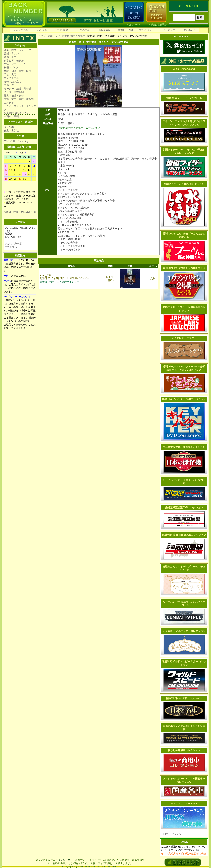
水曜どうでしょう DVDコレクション (184, 184)
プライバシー (147, 30)
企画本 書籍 (11, 116)
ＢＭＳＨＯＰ (65, 860)
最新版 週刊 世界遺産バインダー (59, 282)
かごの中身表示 (13, 244)
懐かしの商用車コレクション (184, 750)
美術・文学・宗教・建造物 (19, 99)
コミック (134, 25)
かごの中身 (83, 30)
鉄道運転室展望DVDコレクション (184, 507)
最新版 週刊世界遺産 (74, 36)
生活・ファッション (15, 64)
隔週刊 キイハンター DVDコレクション (184, 399)
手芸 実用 (10, 75)
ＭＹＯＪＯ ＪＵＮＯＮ (184, 804)
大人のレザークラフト (184, 338)
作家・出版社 (11, 131)
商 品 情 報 (41, 30)
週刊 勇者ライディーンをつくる (184, 98)
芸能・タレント (13, 54)
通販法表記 (104, 30)
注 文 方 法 (62, 30)
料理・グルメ (11, 68)
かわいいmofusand (184, 69)
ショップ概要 (20, 30)
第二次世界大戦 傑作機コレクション (184, 447)
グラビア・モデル (14, 61)
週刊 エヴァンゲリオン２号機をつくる (184, 268)
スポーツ (9, 85)
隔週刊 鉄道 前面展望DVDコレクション (184, 535)
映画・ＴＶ (10, 57)
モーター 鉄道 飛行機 (18, 89)
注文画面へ (11, 247)
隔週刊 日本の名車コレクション (184, 698)
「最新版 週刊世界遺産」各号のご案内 (79, 128)
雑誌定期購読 (158, 25)
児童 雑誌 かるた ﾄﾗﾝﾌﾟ (17, 113)
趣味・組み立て (13, 82)
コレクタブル (11, 78)
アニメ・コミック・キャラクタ (20, 108)
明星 (166, 834)
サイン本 (9, 127)
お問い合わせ (189, 30)
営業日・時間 (125, 30)
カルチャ (9, 103)
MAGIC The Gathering (16, 141)
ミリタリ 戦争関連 (14, 92)
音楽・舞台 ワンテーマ (18, 50)
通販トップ (54, 36)
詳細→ (30, 147)
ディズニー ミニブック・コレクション (184, 631)
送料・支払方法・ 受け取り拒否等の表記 (183, 854)
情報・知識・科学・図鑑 (18, 71)
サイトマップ (168, 30)
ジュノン (175, 834)
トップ (42, 36)
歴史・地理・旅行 (14, 96)
